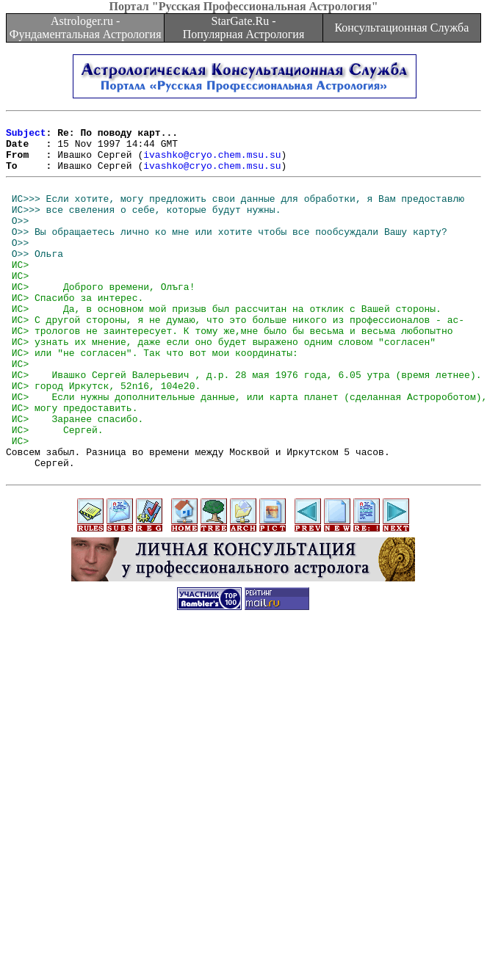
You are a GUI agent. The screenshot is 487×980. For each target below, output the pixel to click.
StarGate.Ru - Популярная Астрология (244, 28)
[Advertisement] (138, 828)
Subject (26, 137)
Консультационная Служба (401, 28)
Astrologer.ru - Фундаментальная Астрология (86, 28)
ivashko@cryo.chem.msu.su (212, 163)
